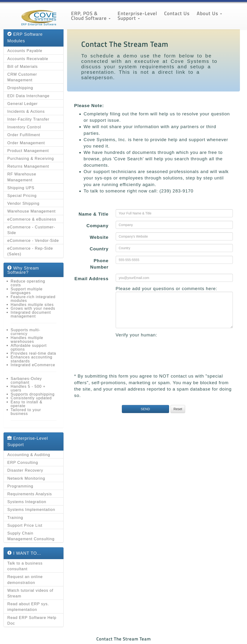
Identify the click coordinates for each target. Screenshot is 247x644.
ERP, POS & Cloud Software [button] (91, 16)
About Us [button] (209, 13)
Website (99, 237)
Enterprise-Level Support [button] (137, 16)
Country (99, 249)
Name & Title (94, 214)
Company (98, 226)
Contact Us (177, 13)
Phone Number (99, 264)
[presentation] (152, 347)
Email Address (91, 279)
